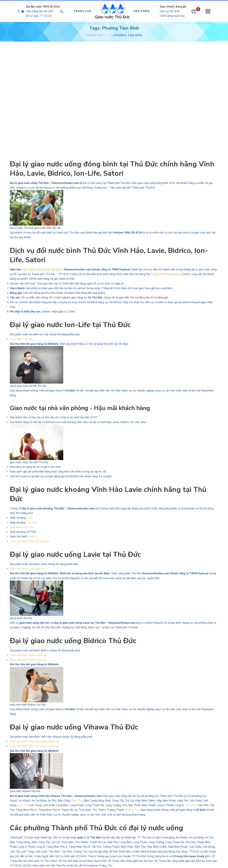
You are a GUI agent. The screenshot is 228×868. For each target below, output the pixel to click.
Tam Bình (191, 805)
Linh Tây (23, 805)
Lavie (154, 274)
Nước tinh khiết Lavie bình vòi (28, 569)
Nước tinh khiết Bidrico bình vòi (29, 655)
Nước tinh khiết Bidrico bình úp (28, 660)
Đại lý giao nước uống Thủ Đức (42, 269)
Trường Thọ (132, 810)
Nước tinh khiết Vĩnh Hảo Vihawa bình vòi (35, 742)
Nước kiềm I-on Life (21, 339)
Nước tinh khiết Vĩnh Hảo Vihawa (29, 541)
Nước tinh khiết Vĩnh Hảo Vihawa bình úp (34, 746)
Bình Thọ (77, 801)
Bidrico (177, 274)
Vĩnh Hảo (165, 274)
